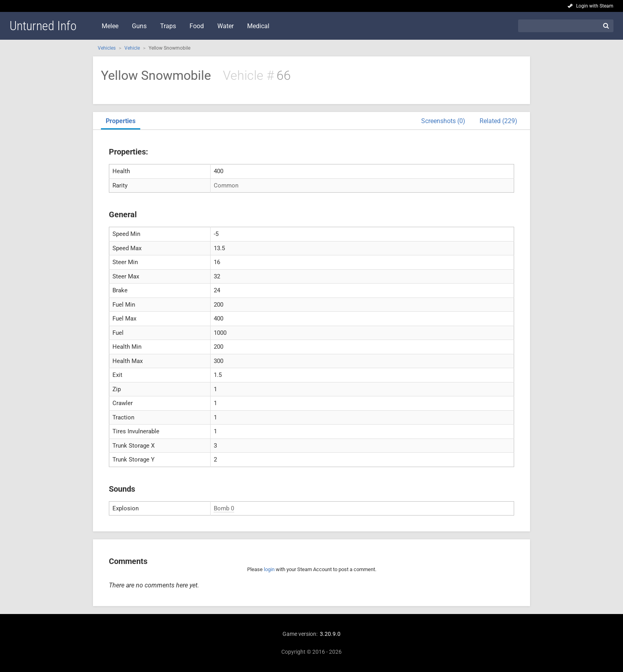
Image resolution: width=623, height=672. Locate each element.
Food (197, 26)
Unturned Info (43, 26)
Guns (139, 26)
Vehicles (107, 48)
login (269, 569)
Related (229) (498, 121)
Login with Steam (595, 6)
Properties (121, 121)
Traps (168, 26)
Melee (110, 26)
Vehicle (132, 48)
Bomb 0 (224, 508)
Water (225, 26)
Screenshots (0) (443, 121)
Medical (258, 26)
